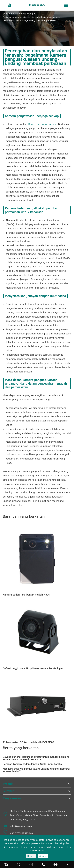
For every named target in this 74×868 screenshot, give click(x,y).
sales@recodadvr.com (18, 826)
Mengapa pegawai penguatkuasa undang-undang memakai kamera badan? (36, 770)
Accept (43, 856)
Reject (31, 856)
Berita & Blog (19, 14)
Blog (31, 14)
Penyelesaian (12, 798)
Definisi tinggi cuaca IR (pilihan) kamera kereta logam (33, 668)
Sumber (8, 791)
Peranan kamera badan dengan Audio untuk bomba (32, 764)
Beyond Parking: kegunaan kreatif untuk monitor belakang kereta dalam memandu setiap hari (36, 758)
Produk (8, 784)
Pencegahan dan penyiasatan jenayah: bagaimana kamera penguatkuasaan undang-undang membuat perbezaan (31, 19)
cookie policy (64, 847)
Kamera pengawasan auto (43, 124)
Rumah (6, 14)
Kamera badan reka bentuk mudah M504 (26, 595)
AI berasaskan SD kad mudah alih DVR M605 (28, 742)
